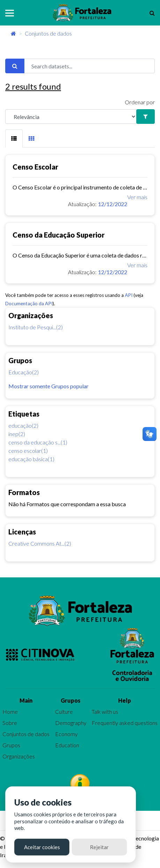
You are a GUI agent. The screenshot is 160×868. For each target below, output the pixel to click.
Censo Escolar (35, 167)
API (129, 295)
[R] (71, 117)
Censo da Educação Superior (59, 235)
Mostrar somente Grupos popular (48, 386)
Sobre (10, 723)
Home (10, 712)
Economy (66, 734)
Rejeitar (99, 847)
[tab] (14, 139)
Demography (71, 723)
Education (67, 745)
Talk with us (105, 712)
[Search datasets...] (89, 66)
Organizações (19, 756)
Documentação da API (29, 304)
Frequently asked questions (125, 723)
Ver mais (137, 197)
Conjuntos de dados (48, 33)
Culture (64, 712)
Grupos (11, 745)
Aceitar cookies (42, 847)
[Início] (13, 33)
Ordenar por (140, 102)
